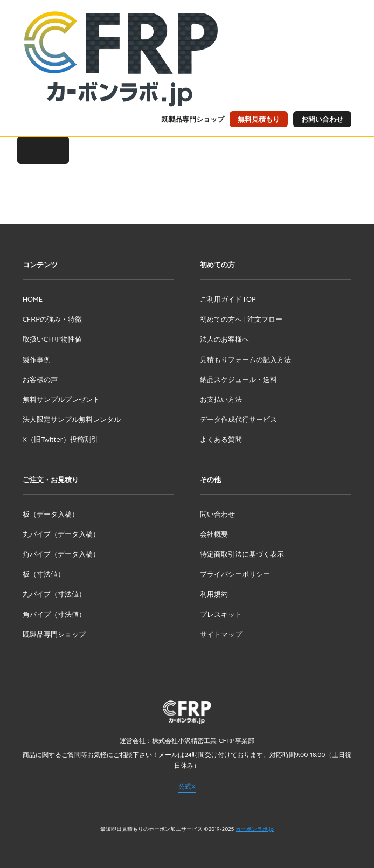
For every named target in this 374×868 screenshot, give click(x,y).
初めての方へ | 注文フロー (241, 319)
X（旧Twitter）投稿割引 (60, 439)
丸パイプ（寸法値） (54, 594)
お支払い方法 (221, 399)
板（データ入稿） (51, 514)
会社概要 (214, 534)
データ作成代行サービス (238, 419)
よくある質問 (221, 439)
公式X (187, 786)
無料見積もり (259, 119)
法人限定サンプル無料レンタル (72, 419)
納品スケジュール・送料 (238, 379)
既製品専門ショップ (193, 119)
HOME (33, 299)
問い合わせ (217, 514)
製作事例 (37, 359)
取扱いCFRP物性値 (52, 339)
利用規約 (214, 594)
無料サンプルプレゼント (61, 399)
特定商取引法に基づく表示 (242, 554)
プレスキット (221, 614)
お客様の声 (40, 379)
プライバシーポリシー (235, 574)
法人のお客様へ (224, 339)
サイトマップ (221, 634)
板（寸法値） (44, 574)
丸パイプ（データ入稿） (61, 534)
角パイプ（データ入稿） (61, 554)
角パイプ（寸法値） (54, 614)
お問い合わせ (322, 119)
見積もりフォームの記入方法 (245, 359)
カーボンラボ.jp (255, 829)
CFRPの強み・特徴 (52, 319)
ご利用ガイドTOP (228, 299)
